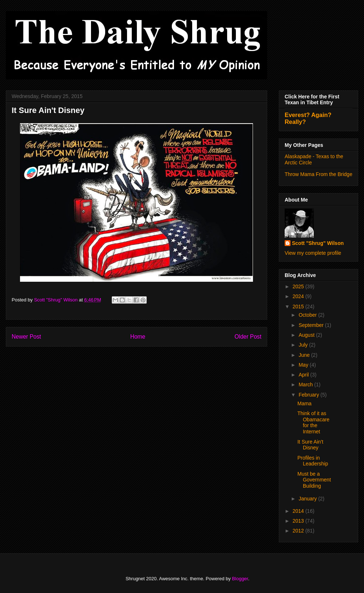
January (308, 499)
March (306, 385)
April (304, 375)
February (309, 395)
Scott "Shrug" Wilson (318, 243)
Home (138, 337)
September (312, 325)
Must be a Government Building (314, 480)
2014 (299, 511)
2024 (299, 296)
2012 (299, 531)
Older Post (248, 337)
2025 (299, 286)
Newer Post (26, 337)
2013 (299, 521)
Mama (304, 403)
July (304, 345)
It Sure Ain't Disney (310, 445)
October (308, 315)
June (305, 355)
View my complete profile (313, 253)
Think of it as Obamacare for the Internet (313, 422)
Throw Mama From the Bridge (318, 174)
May (304, 365)
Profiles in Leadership (313, 461)
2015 (299, 307)
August (307, 335)
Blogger (240, 579)
